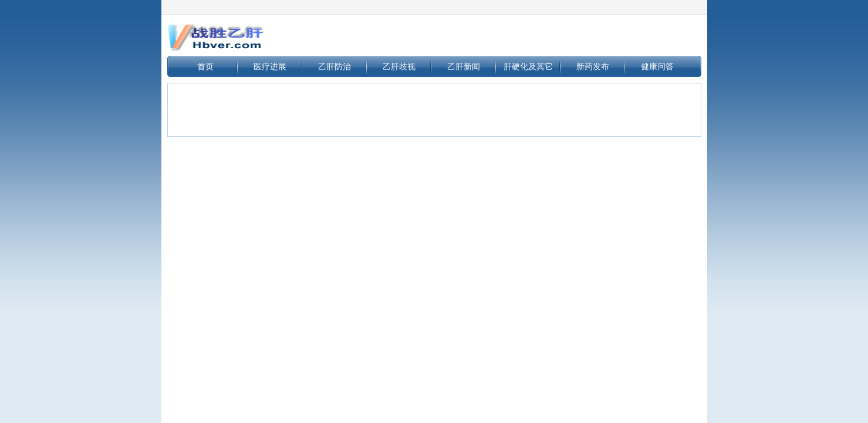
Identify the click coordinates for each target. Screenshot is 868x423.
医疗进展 (270, 66)
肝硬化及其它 (528, 66)
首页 (205, 66)
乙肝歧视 (399, 66)
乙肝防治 (335, 66)
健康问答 (657, 66)
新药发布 (593, 66)
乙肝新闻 (464, 66)
